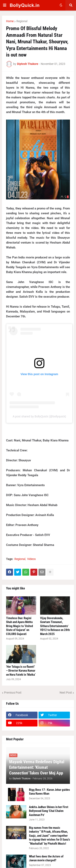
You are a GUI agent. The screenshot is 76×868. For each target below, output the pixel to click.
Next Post (66, 693)
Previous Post (13, 693)
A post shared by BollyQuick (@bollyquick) (39, 416)
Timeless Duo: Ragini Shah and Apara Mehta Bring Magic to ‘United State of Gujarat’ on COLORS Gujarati (19, 626)
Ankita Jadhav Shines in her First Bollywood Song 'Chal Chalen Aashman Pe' (49, 811)
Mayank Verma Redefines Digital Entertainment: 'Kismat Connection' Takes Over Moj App (37, 767)
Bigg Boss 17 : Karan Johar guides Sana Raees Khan (49, 792)
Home (10, 21)
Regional (22, 21)
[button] (5, 5)
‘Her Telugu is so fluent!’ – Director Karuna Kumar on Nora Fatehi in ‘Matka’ (21, 671)
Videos (31, 559)
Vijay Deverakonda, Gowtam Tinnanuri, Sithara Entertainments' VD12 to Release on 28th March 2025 (55, 626)
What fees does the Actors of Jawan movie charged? (46, 858)
